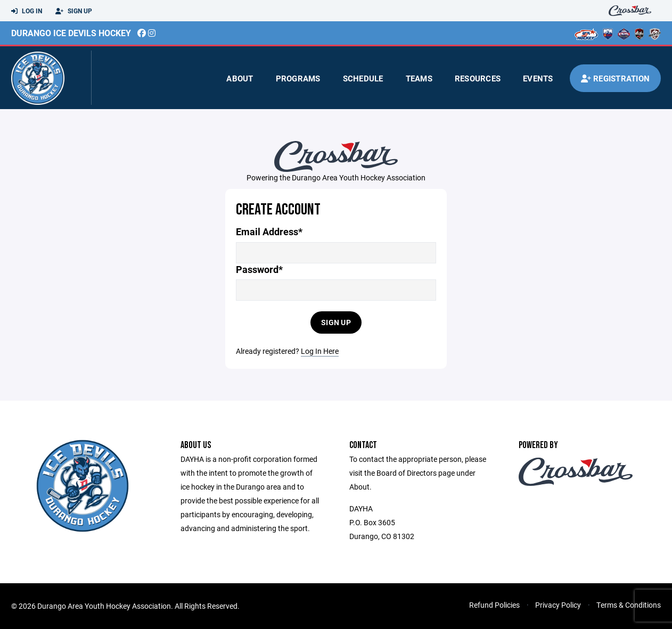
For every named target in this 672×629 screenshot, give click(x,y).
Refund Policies (494, 605)
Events (538, 78)
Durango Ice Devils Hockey (71, 33)
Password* (259, 270)
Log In (27, 11)
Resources (478, 78)
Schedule (363, 78)
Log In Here (320, 351)
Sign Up (74, 11)
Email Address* (269, 232)
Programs (298, 78)
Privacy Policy (558, 605)
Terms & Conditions (629, 605)
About (240, 78)
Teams (419, 78)
